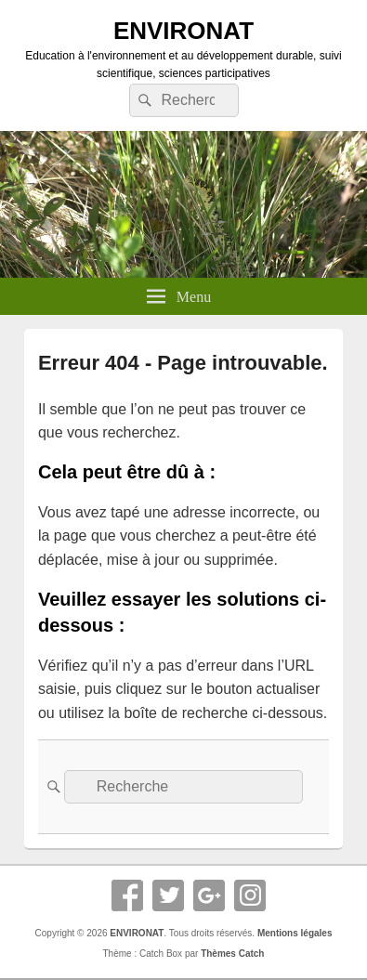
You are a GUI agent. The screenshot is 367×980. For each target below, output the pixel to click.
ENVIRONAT (183, 31)
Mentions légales (295, 933)
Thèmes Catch (232, 954)
